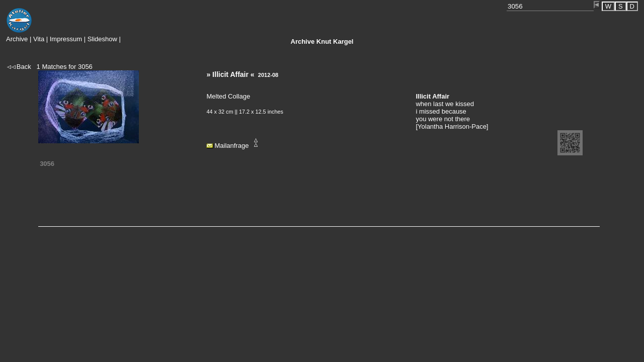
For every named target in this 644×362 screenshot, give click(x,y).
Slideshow (102, 39)
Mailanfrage (231, 146)
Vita (39, 39)
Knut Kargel (322, 41)
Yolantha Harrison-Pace (452, 126)
